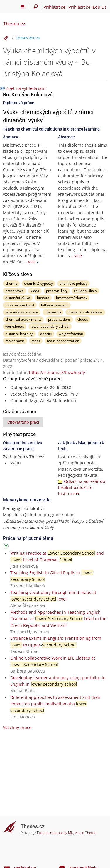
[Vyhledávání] (36, 7)
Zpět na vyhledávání (26, 88)
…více (30, 262)
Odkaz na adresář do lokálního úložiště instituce (82, 487)
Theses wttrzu (28, 38)
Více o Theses (86, 833)
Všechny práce (17, 727)
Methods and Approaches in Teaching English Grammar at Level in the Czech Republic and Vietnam (58, 619)
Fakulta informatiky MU (55, 833)
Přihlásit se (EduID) (87, 7)
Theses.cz (14, 24)
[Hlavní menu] (22, 7)
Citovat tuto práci (23, 422)
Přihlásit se (54, 7)
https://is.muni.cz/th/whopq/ (57, 372)
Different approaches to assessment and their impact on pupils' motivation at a (55, 704)
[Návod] (7, 547)
